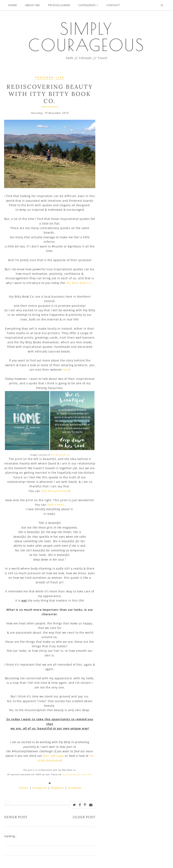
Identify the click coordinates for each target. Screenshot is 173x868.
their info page (53, 756)
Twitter (24, 788)
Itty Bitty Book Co (60, 455)
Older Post (84, 817)
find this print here (55, 491)
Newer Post (16, 817)
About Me (33, 5)
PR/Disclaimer (59, 5)
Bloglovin (57, 788)
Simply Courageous (86, 37)
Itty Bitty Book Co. (79, 283)
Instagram (40, 788)
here (66, 370)
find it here (56, 505)
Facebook (74, 788)
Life (60, 78)
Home (13, 5)
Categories (88, 5)
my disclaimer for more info (77, 774)
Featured (44, 78)
